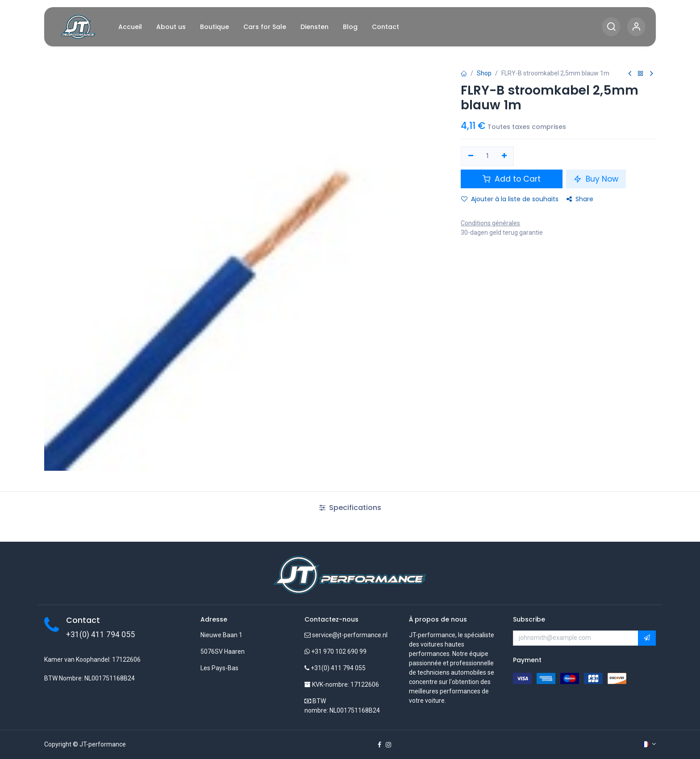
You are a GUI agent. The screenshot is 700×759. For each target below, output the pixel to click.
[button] (647, 638)
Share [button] (580, 199)
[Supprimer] (471, 156)
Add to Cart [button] (512, 179)
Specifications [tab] (350, 508)
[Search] (611, 27)
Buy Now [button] (596, 179)
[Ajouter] (504, 156)
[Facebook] (379, 745)
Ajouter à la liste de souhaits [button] (510, 199)
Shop (484, 73)
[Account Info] (636, 27)
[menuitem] (130, 27)
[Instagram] (388, 745)
